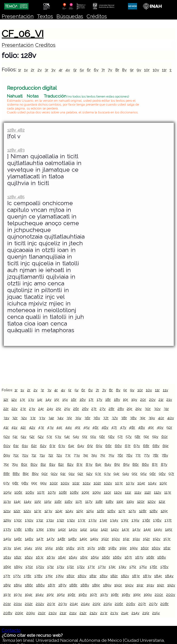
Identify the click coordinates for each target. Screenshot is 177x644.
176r (153, 567)
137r (168, 520)
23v (32, 409)
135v (135, 520)
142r (104, 529)
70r (16, 455)
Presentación (18, 16)
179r (49, 576)
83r (80, 464)
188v (85, 585)
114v (27, 501)
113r (168, 492)
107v (52, 492)
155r (39, 548)
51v (23, 436)
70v (25, 455)
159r (123, 548)
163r (40, 557)
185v (18, 585)
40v (171, 418)
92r (80, 473)
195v (61, 594)
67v (137, 446)
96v (162, 473)
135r (125, 520)
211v (73, 613)
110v (118, 492)
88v (16, 473)
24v (50, 409)
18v (117, 399)
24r (41, 409)
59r (146, 436)
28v (121, 409)
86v (145, 464)
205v (108, 604)
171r (51, 567)
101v (87, 483)
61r (16, 446)
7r (103, 70)
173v (102, 567)
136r (146, 520)
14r (40, 399)
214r (125, 613)
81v (52, 464)
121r (162, 501)
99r (34, 483)
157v (91, 548)
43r (41, 427)
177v (17, 576)
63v (62, 446)
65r (90, 446)
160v (156, 548)
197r (94, 594)
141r (84, 529)
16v (83, 399)
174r (112, 567)
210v (53, 613)
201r (7, 604)
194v (40, 594)
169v (18, 567)
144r (147, 529)
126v (111, 511)
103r (119, 483)
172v (81, 567)
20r (143, 399)
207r (142, 604)
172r (70, 567)
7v (110, 70)
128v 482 (16, 130)
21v (169, 399)
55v (93, 436)
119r (120, 501)
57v (129, 436)
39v (152, 418)
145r (169, 529)
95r (135, 473)
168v (162, 557)
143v (136, 529)
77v (147, 455)
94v (126, 473)
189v (107, 585)
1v (26, 70)
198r (115, 594)
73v (77, 455)
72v (59, 455)
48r (132, 427)
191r (140, 585)
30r (148, 409)
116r (58, 501)
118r (99, 501)
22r (6, 409)
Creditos (45, 45)
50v (7, 436)
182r (114, 576)
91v (72, 473)
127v (132, 511)
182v (125, 576)
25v (67, 409)
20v (152, 399)
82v (70, 464)
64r (71, 446)
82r (61, 464)
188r (73, 585)
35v (78, 418)
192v (171, 585)
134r (103, 520)
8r (117, 70)
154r (18, 548)
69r (166, 446)
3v (53, 70)
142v (115, 529)
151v (136, 539)
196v (83, 594)
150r (105, 539)
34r (51, 418)
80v (34, 464)
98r (15, 483)
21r (161, 399)
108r (63, 492)
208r (164, 604)
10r (147, 70)
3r (46, 70)
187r (52, 585)
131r (40, 520)
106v (30, 492)
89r (26, 473)
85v (126, 464)
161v (7, 557)
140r (62, 529)
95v (143, 473)
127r (122, 511)
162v (29, 557)
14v (48, 399)
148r (61, 539)
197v (104, 594)
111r (128, 492)
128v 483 (16, 150)
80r (24, 464)
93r (98, 473)
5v (82, 70)
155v (49, 548)
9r (132, 70)
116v (68, 501)
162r (18, 557)
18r (108, 399)
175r (133, 567)
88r (7, 473)
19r (125, 399)
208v (8, 613)
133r (82, 520)
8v (124, 70)
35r (69, 418)
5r (75, 70)
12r (6, 399)
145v (7, 539)
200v (171, 594)
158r (102, 548)
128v (153, 511)
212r (83, 613)
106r (18, 492)
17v (99, 399)
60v (7, 446)
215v (156, 613)
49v (160, 427)
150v (116, 539)
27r (94, 409)
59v (155, 436)
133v (93, 520)
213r (104, 613)
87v (164, 464)
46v (105, 427)
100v (65, 483)
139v (51, 529)
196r (71, 594)
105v (7, 492)
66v (118, 446)
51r (15, 436)
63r (52, 446)
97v (6, 483)
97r (171, 473)
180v (82, 576)
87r (155, 464)
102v (108, 483)
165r (84, 557)
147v (51, 539)
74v (94, 455)
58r (137, 436)
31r (166, 409)
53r (49, 436)
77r (138, 455)
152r (146, 539)
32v (24, 418)
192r (161, 585)
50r (169, 427)
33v (42, 418)
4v (68, 70)
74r (86, 455)
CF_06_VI (23, 34)
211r (63, 613)
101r (76, 483)
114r (17, 501)
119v (130, 501)
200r (159, 594)
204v (85, 604)
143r (125, 529)
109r (85, 492)
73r (68, 455)
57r (120, 436)
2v (40, 70)
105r (163, 483)
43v (50, 427)
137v (7, 529)
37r (106, 418)
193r (7, 594)
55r (85, 436)
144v (158, 529)
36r (87, 418)
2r (33, 70)
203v (63, 604)
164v (73, 557)
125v (90, 511)
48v (142, 427)
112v (157, 492)
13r (22, 399)
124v (69, 511)
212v (93, 613)
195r (50, 594)
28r (112, 409)
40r (161, 418)
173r (91, 567)
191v (150, 585)
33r (33, 418)
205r (97, 604)
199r (137, 594)
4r (61, 70)
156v (70, 548)
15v (65, 399)
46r (95, 427)
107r (41, 492)
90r (45, 473)
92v (89, 473)
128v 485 (16, 197)
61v (25, 446)
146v (29, 539)
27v (103, 409)
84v (108, 464)
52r (32, 436)
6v (96, 70)
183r (136, 576)
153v (7, 548)
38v (133, 418)
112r (148, 492)
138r (18, 529)
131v (50, 520)
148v (72, 539)
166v (117, 557)
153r (167, 539)
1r (20, 70)
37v (115, 418)
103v (130, 483)
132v (71, 520)
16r (74, 399)
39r (143, 418)
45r (78, 427)
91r (63, 473)
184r (158, 576)
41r (6, 427)
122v (27, 511)
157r (81, 548)
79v (15, 464)
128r (143, 511)
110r (107, 492)
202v (40, 604)
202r (29, 604)
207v (153, 604)
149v (94, 539)
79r (6, 464)
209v (31, 613)
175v (143, 567)
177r (7, 576)
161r (167, 548)
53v (58, 436)
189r (96, 585)
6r (89, 70)
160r (145, 548)
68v (156, 446)
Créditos (97, 16)
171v (61, 567)
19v (134, 399)
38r (124, 418)
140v (73, 529)
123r (38, 511)
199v (148, 594)
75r (103, 455)
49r (151, 427)
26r (76, 409)
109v (97, 492)
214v (135, 613)
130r (18, 520)
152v (156, 539)
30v (157, 409)
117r (79, 501)
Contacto (11, 630)
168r (150, 557)
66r (108, 446)
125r (80, 511)
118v (109, 501)
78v (165, 455)
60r (165, 436)
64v (81, 446)
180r (70, 576)
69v (7, 455)
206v (131, 604)
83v (89, 464)
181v (104, 576)
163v (51, 557)
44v (69, 427)
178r (27, 576)
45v (87, 427)
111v (138, 492)
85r (117, 464)
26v (85, 409)
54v (76, 436)
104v (152, 483)
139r (40, 529)
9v (139, 70)
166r (106, 557)
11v (165, 390)
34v (60, 418)
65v (99, 446)
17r (91, 399)
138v (29, 529)
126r (101, 511)
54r (67, 436)
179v (60, 576)
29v (138, 409)
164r (62, 557)
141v (94, 529)
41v (14, 427)
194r (29, 594)
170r (29, 567)
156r (60, 548)
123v (48, 511)
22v (14, 409)
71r (34, 455)
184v (169, 576)
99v (43, 483)
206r (119, 604)
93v (107, 473)
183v (147, 576)
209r (19, 613)
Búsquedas (70, 16)
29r (130, 409)
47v (123, 427)
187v (62, 585)
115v (48, 501)
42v (32, 427)
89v (35, 473)
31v (6, 418)
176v (164, 567)
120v (151, 501)
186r (29, 585)
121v (7, 511)
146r (18, 539)
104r (141, 483)
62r (34, 446)
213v (114, 613)
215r (146, 613)
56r (102, 436)
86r (136, 464)
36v (97, 418)
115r (38, 501)
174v (122, 567)
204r (74, 604)
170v (40, 567)
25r (58, 409)
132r (61, 520)
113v (7, 501)
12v (14, 399)
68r (146, 446)
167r (128, 557)
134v (114, 520)
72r (51, 455)
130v (29, 520)
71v (42, 455)
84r (98, 464)
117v (89, 501)
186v (40, 585)
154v (28, 548)
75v (111, 455)
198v (126, 594)
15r (57, 399)
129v (7, 520)
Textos (45, 16)
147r (40, 539)
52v (41, 436)
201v (18, 604)
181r (93, 576)
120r (141, 501)
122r (17, 511)
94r (117, 473)
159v (134, 548)
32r (15, 418)
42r (23, 427)
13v (31, 399)
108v (74, 492)
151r (126, 539)
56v (111, 436)
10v (156, 70)
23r (23, 409)
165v (95, 557)
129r (164, 511)
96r (153, 473)
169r (7, 567)
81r (43, 464)
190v (129, 585)
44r (59, 427)
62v (43, 446)
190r (118, 585)
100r (54, 483)
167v (139, 557)
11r (164, 70)
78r (156, 455)
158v (112, 548)
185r (7, 585)
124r (59, 511)
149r (83, 539)
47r (114, 427)
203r (51, 604)
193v (18, 594)
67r (128, 446)
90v (54, 473)
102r (97, 483)
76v (129, 455)
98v (25, 483)
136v (157, 520)
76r (120, 455)
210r (42, 613)
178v (38, 576)
